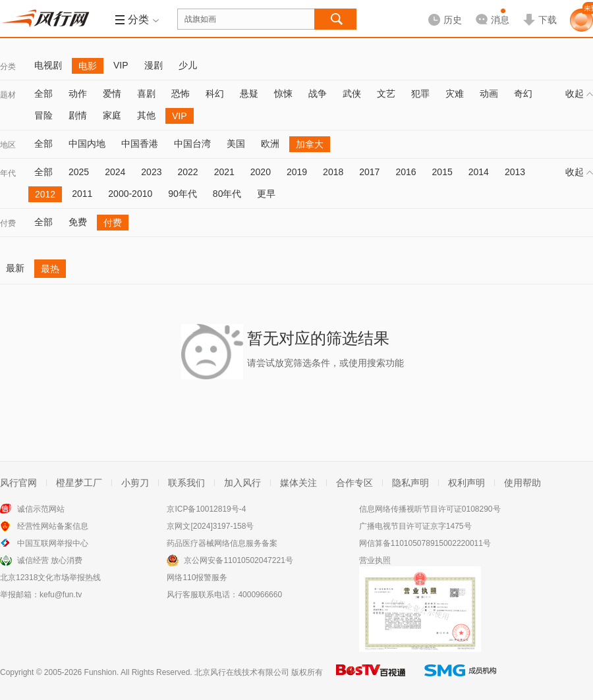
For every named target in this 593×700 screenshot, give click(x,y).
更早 (266, 194)
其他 (146, 115)
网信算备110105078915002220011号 (425, 543)
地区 (8, 145)
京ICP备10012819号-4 (206, 509)
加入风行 (242, 483)
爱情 (112, 94)
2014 (479, 172)
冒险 (43, 115)
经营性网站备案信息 (53, 526)
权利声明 (466, 483)
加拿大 (310, 144)
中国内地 (87, 144)
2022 (187, 172)
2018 (333, 172)
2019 (297, 172)
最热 (50, 269)
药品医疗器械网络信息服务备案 (222, 543)
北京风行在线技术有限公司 (242, 672)
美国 (236, 144)
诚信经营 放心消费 (50, 560)
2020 (261, 172)
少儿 (188, 65)
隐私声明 (410, 483)
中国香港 (140, 144)
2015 (442, 172)
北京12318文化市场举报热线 (50, 578)
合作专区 (354, 483)
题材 (8, 95)
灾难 (455, 94)
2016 (406, 172)
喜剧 (146, 94)
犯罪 (420, 94)
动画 (489, 94)
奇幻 (523, 94)
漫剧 (154, 65)
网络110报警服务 (197, 578)
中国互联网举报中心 (53, 543)
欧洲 (270, 144)
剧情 (78, 115)
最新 (15, 268)
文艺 (386, 94)
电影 (88, 66)
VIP (121, 65)
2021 (224, 172)
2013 (515, 172)
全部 (43, 94)
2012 (45, 194)
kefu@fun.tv (61, 595)
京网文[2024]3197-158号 (210, 526)
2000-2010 (130, 194)
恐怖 (181, 94)
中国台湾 (192, 144)
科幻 (215, 94)
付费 (8, 223)
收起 (579, 94)
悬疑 (249, 94)
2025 (79, 172)
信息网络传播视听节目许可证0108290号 (430, 509)
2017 (369, 172)
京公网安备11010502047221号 (238, 560)
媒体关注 (298, 483)
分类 (8, 67)
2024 (115, 172)
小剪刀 (135, 483)
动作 (78, 94)
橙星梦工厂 (79, 483)
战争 (318, 94)
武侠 (352, 94)
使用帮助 (522, 483)
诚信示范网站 (41, 509)
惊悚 (283, 94)
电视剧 (48, 65)
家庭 (112, 115)
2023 (151, 172)
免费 (78, 222)
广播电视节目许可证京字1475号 (415, 526)
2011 (82, 194)
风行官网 (18, 483)
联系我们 (186, 483)
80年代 (227, 194)
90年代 (183, 194)
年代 (8, 173)
